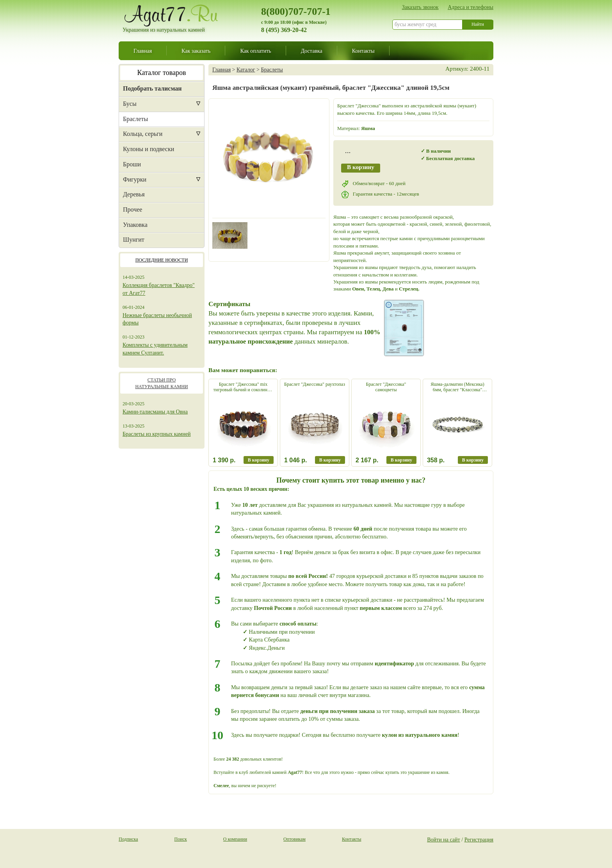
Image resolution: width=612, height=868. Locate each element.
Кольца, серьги (143, 134)
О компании (235, 839)
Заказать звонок (420, 7)
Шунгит (134, 240)
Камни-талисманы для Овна (155, 412)
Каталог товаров (162, 73)
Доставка (312, 51)
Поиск (181, 839)
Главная (143, 51)
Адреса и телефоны (471, 7)
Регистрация (479, 839)
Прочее (133, 209)
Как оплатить (255, 51)
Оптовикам (294, 839)
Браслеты (135, 119)
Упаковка (135, 225)
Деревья (134, 194)
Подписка (128, 839)
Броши (132, 164)
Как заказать (196, 51)
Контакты (363, 51)
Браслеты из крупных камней (157, 434)
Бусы (130, 104)
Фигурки (135, 179)
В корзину (361, 167)
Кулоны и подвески (149, 149)
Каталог (246, 70)
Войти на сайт (444, 839)
